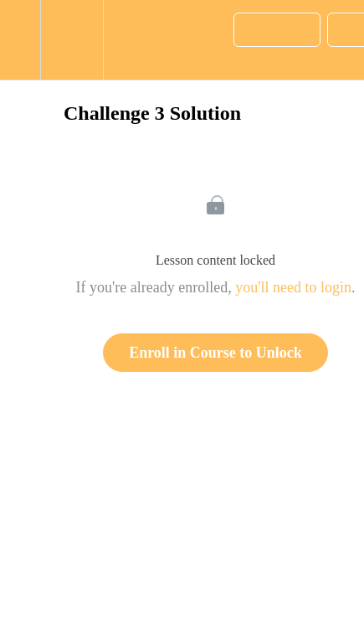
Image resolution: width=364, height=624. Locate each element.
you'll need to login (293, 287)
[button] (20, 40)
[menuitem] (72, 40)
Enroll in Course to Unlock (215, 353)
